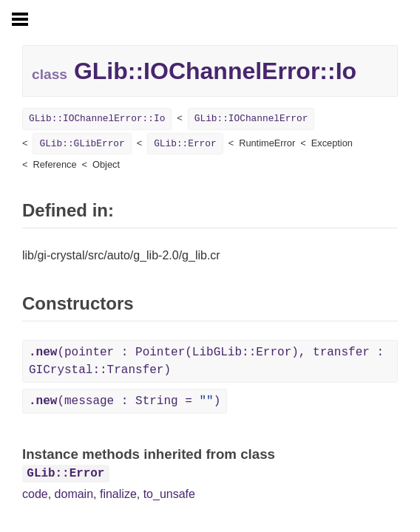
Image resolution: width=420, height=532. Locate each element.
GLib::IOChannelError (251, 119)
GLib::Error (185, 144)
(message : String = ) (125, 401)
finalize (118, 494)
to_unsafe (169, 494)
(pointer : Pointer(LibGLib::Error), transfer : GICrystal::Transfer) (206, 361)
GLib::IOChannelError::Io (97, 119)
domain (74, 494)
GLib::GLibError (82, 144)
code (35, 494)
